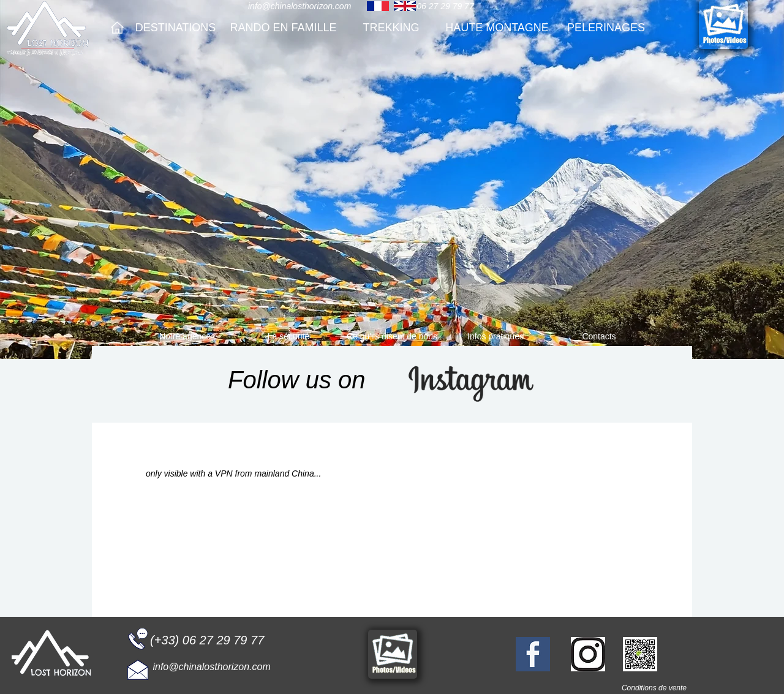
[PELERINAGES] (606, 28)
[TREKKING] (391, 28)
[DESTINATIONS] (175, 28)
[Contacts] (599, 337)
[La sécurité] (288, 337)
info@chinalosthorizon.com (300, 6)
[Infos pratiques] (496, 337)
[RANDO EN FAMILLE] (283, 28)
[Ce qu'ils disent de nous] (392, 337)
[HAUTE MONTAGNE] (497, 28)
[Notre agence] (185, 337)
